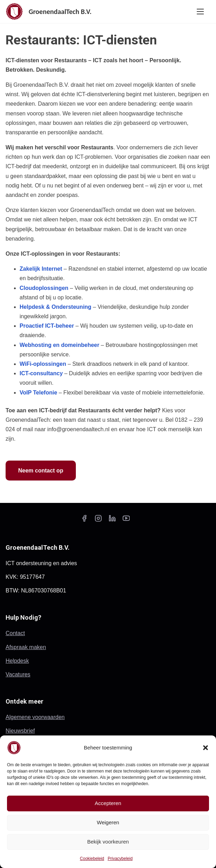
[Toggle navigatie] (200, 11)
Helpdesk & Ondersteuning (55, 307)
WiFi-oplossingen (43, 364)
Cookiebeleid (92, 859)
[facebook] (84, 521)
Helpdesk (17, 661)
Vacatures (18, 674)
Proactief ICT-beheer (47, 326)
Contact (15, 633)
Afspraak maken (26, 647)
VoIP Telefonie (38, 393)
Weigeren (108, 822)
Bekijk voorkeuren (108, 842)
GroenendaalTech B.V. (60, 12)
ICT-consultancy (41, 373)
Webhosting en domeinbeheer (59, 345)
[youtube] (126, 521)
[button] (206, 748)
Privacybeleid (120, 859)
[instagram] (98, 521)
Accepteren (108, 803)
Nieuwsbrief (20, 731)
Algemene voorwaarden (35, 717)
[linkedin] (112, 521)
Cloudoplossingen (44, 288)
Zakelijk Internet (41, 269)
